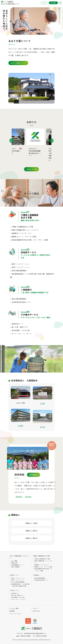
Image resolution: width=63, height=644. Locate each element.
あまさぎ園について (18, 63)
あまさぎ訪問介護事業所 (18, 582)
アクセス (44, 3)
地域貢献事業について (17, 565)
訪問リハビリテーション (21, 267)
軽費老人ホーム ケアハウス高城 (24, 237)
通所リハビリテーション (21, 264)
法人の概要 (14, 561)
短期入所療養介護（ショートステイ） (26, 230)
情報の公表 (14, 563)
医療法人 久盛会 (32, 523)
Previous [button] (12, 141)
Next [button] (51, 141)
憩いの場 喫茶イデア (20, 327)
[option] (22, 143)
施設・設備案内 (16, 567)
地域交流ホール (17, 324)
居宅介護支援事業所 (19, 299)
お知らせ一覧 (31, 169)
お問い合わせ (36, 611)
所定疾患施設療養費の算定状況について (41, 153)
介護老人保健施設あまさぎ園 (22, 227)
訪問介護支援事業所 (19, 271)
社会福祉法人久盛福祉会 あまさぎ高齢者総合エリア (10, 3)
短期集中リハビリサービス (21, 233)
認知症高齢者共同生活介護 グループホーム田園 (30, 240)
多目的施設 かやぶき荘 (21, 330)
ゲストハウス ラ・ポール (21, 334)
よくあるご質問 (14, 608)
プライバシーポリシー (16, 614)
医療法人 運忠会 (32, 531)
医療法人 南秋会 (32, 538)
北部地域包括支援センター (21, 302)
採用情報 (53, 3)
